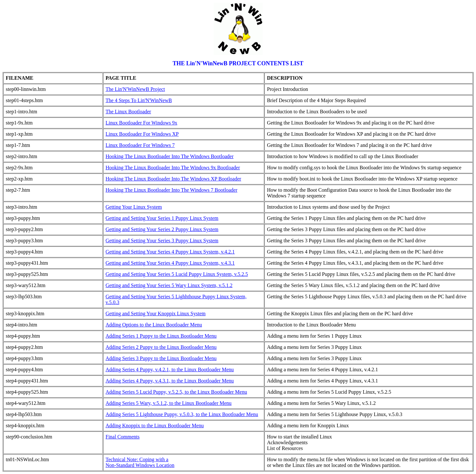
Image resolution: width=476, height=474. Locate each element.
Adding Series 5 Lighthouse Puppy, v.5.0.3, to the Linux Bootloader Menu (182, 414)
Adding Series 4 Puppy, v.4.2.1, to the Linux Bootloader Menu (170, 370)
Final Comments (123, 437)
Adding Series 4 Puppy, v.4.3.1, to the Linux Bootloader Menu (170, 381)
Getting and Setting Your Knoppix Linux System (156, 313)
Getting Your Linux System (134, 207)
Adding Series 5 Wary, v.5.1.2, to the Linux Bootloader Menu (169, 403)
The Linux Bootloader (128, 112)
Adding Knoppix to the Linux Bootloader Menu (155, 426)
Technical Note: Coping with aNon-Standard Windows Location (140, 462)
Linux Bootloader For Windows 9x (141, 123)
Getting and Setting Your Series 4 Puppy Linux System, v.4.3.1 (170, 263)
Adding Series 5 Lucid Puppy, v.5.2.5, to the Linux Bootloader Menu (176, 392)
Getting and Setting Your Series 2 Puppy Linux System (162, 229)
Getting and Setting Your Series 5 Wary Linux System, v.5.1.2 (169, 285)
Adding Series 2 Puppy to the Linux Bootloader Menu (161, 347)
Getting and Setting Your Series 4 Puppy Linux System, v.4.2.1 (170, 252)
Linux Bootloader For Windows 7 (140, 145)
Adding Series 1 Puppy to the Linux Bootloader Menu (161, 336)
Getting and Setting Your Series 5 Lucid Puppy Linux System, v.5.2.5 (177, 274)
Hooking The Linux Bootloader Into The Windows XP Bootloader (173, 179)
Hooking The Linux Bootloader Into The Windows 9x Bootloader (173, 168)
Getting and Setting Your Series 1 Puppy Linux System (162, 218)
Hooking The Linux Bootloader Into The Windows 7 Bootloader (172, 190)
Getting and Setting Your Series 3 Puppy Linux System (162, 241)
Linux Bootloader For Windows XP (142, 134)
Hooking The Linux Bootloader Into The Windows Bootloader (170, 156)
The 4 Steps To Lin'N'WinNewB (139, 100)
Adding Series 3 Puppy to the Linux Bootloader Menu (161, 358)
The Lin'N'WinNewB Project (135, 89)
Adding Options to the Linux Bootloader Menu (154, 325)
